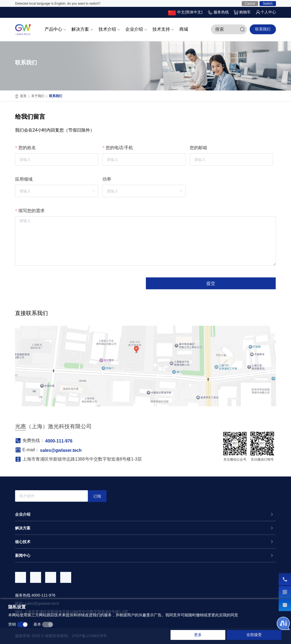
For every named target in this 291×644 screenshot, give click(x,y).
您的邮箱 (198, 148)
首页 (25, 96)
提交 (211, 283)
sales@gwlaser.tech (61, 450)
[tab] (145, 514)
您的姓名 (27, 148)
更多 (198, 635)
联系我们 (263, 29)
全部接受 (254, 635)
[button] (185, 12)
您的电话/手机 (119, 148)
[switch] (22, 625)
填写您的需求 (31, 211)
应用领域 (24, 179)
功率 (107, 179)
